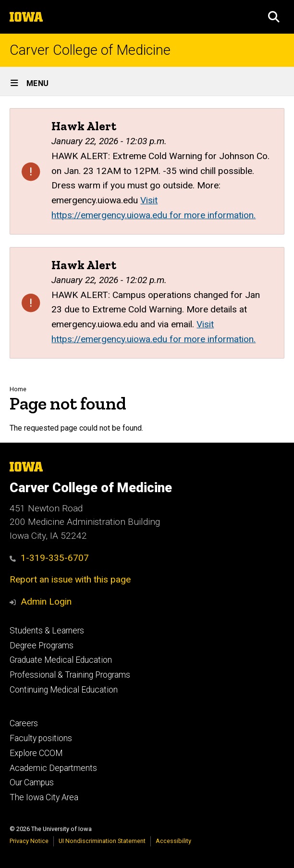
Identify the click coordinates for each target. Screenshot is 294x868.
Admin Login (46, 601)
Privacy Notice (29, 841)
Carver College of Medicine (90, 50)
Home (18, 389)
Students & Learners (47, 631)
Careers (24, 723)
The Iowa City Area (44, 797)
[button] (274, 17)
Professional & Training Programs (70, 675)
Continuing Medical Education (64, 690)
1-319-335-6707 (49, 558)
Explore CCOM (36, 753)
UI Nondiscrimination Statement (102, 841)
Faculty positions (41, 738)
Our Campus (32, 782)
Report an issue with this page (70, 579)
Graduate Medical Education (61, 660)
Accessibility (173, 841)
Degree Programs (42, 645)
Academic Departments (53, 768)
